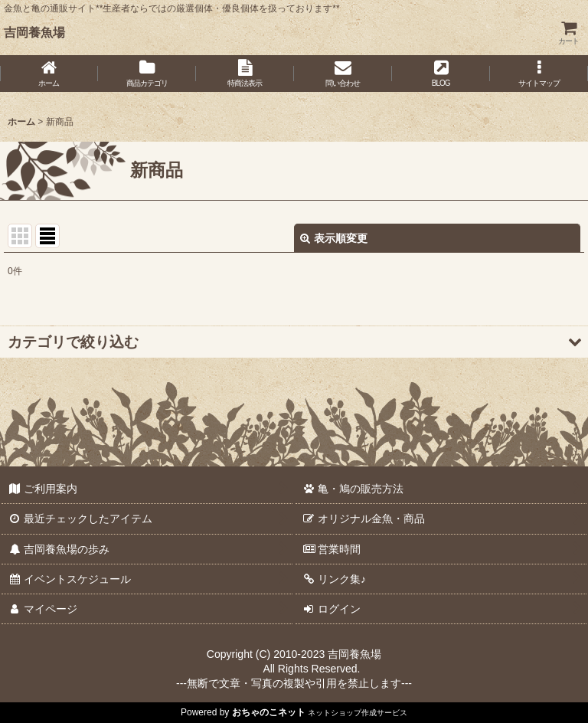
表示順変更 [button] (334, 238)
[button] (539, 74)
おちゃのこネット (269, 712)
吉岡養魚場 (34, 32)
